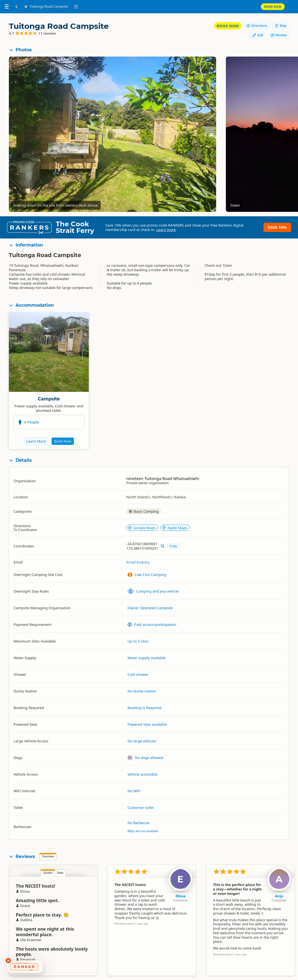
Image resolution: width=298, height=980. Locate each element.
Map (281, 26)
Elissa (180, 896)
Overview (48, 856)
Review (279, 35)
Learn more (166, 230)
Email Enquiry (138, 562)
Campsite (49, 399)
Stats (60, 873)
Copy (173, 546)
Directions (257, 26)
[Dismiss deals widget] (8, 961)
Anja (279, 896)
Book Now (273, 7)
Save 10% (277, 227)
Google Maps (142, 528)
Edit (257, 35)
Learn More (36, 441)
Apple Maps (175, 528)
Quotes (48, 873)
